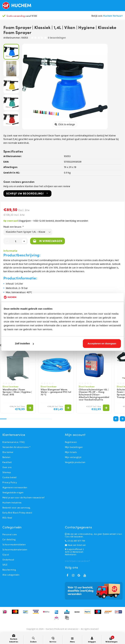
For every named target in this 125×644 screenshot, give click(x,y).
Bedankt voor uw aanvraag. (17, 508)
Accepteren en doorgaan (102, 343)
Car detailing (9, 540)
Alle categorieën (11, 575)
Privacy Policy (10, 482)
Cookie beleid (10, 477)
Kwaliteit (7, 462)
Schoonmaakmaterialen (15, 550)
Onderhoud (8, 560)
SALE (5, 565)
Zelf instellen (24, 343)
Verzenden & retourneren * (16, 447)
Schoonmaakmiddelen (14, 545)
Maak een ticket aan (75, 545)
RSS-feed (7, 518)
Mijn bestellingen (74, 447)
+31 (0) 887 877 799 (75, 541)
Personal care (10, 534)
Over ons (7, 467)
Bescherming (9, 570)
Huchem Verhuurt (113, 16)
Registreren (71, 442)
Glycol (6, 555)
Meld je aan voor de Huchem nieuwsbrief (23, 498)
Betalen (6, 457)
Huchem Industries (12, 503)
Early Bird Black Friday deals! (17, 513)
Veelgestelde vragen (13, 493)
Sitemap (7, 472)
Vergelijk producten (75, 462)
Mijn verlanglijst (73, 457)
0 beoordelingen (57, 38)
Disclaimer (8, 452)
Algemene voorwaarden (15, 488)
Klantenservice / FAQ (13, 442)
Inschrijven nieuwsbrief (77, 561)
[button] (122, 419)
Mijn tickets (71, 452)
